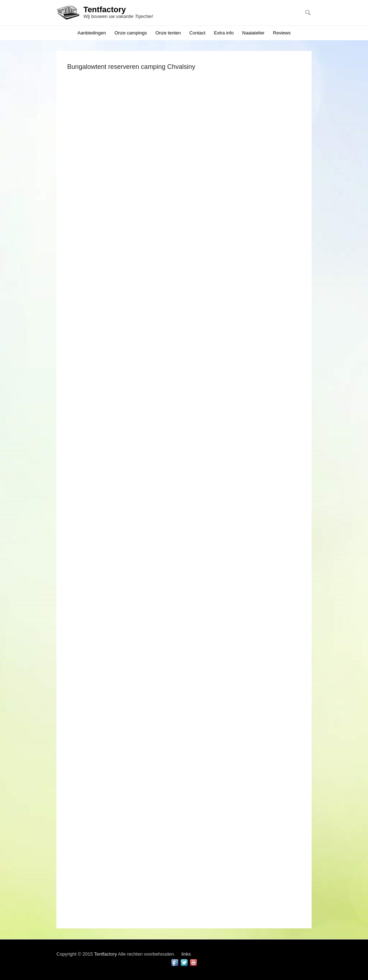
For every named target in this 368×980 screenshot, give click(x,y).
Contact (197, 33)
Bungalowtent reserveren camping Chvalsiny (131, 67)
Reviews (282, 33)
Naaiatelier (253, 33)
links (186, 954)
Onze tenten (168, 33)
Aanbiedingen (92, 33)
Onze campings (130, 33)
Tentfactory (105, 10)
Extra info (224, 33)
